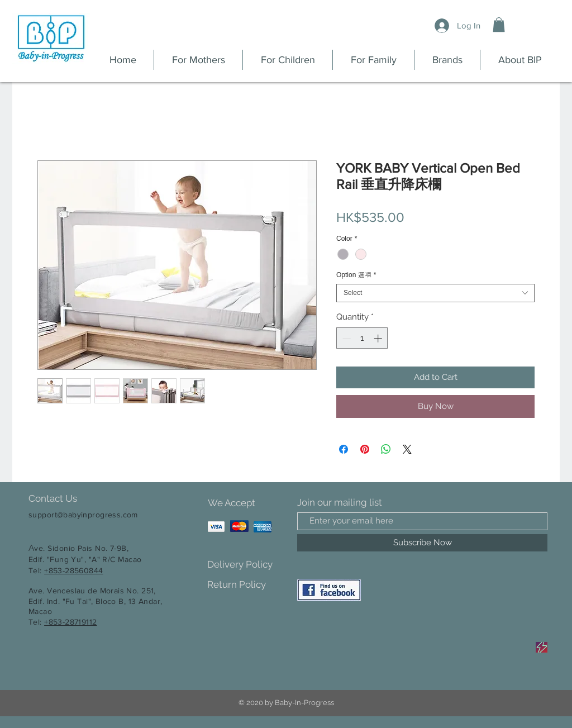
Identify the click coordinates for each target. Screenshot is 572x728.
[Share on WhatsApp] (386, 449)
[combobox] (435, 293)
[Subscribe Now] (422, 543)
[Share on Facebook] (344, 449)
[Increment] (379, 338)
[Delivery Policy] (247, 565)
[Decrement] (345, 338)
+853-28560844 (73, 570)
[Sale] (542, 647)
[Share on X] (407, 449)
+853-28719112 (70, 622)
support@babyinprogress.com (83, 515)
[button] (499, 25)
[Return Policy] (247, 585)
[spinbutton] (362, 338)
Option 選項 (356, 275)
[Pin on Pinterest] (365, 449)
